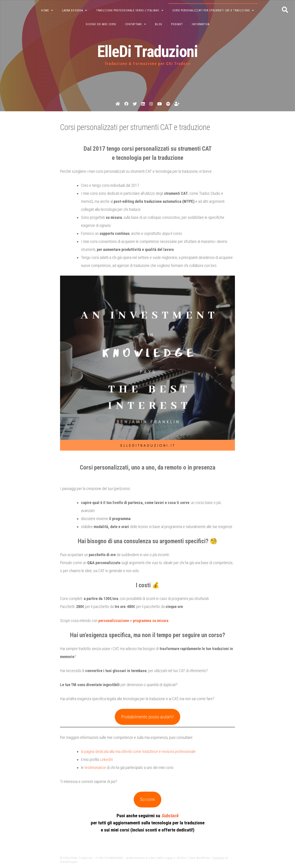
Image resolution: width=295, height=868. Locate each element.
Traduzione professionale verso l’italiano (128, 10)
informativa (201, 24)
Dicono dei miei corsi (101, 24)
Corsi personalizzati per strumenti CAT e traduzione (211, 10)
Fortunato (218, 858)
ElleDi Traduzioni (147, 52)
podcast (177, 24)
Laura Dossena (73, 10)
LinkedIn (107, 759)
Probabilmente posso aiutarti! (147, 717)
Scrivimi (148, 799)
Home (45, 10)
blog (159, 24)
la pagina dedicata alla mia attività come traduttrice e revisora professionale (138, 751)
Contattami (133, 24)
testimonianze (95, 767)
